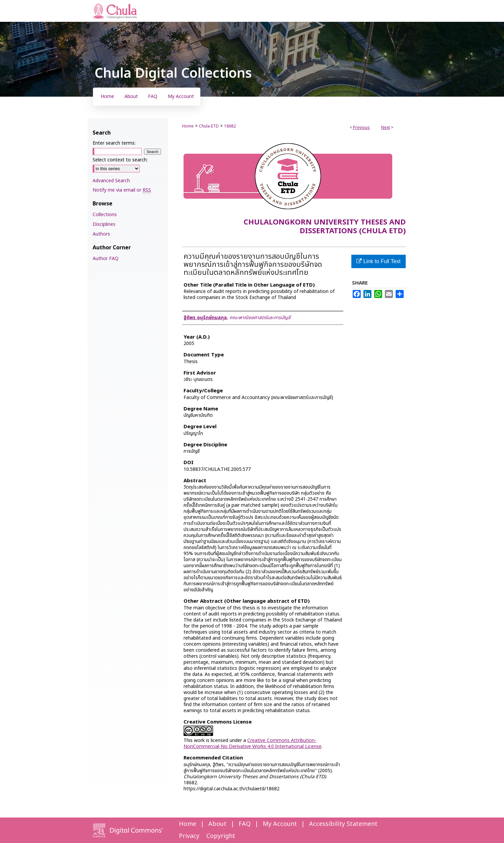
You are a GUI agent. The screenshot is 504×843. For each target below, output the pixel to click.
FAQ (245, 824)
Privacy (189, 836)
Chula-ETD (209, 126)
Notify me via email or (122, 190)
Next (386, 128)
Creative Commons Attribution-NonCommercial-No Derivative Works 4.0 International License (253, 743)
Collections (105, 215)
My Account (280, 824)
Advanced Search (111, 181)
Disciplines (104, 224)
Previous (361, 128)
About (217, 824)
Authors (101, 234)
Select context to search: (120, 160)
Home (188, 126)
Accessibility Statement (343, 824)
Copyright (221, 836)
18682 (230, 126)
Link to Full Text (378, 261)
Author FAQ (106, 259)
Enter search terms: (114, 143)
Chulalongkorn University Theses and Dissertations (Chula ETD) (325, 227)
